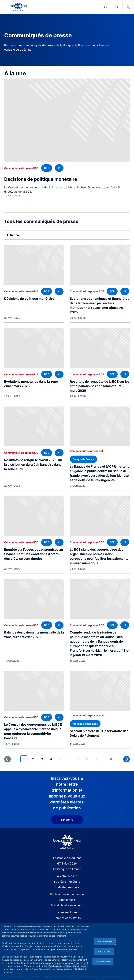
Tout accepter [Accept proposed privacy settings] (105, 941)
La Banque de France (67, 869)
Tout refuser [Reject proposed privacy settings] (104, 951)
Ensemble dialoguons (67, 858)
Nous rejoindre (67, 912)
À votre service (67, 876)
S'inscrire (67, 820)
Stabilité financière (67, 887)
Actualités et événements (67, 905)
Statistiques (67, 900)
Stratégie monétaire (67, 882)
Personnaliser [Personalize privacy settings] (103, 962)
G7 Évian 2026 (67, 863)
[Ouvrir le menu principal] (5, 7)
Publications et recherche (67, 894)
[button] (67, 235)
